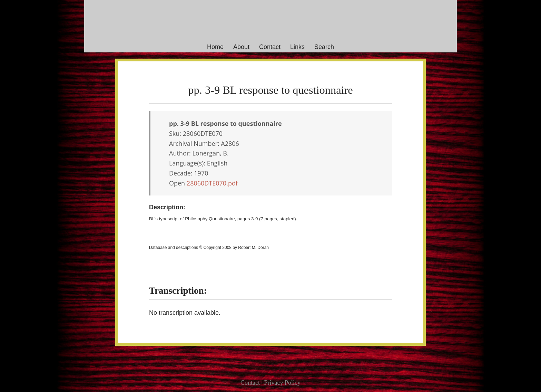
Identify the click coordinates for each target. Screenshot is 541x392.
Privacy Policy (283, 383)
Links (297, 47)
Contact (270, 47)
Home (215, 47)
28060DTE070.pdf (212, 183)
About (241, 47)
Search (324, 47)
